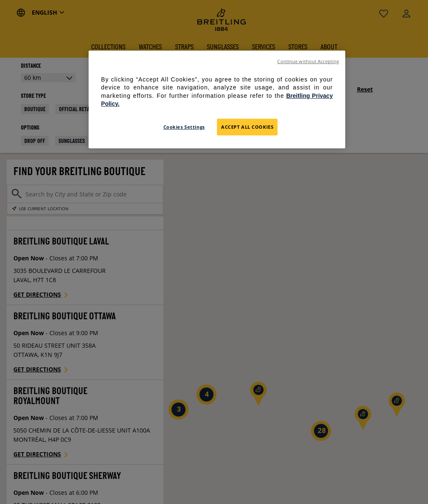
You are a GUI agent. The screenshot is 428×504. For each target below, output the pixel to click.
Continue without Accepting (308, 61)
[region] (217, 99)
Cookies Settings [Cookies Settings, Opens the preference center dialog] (184, 127)
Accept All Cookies (247, 127)
